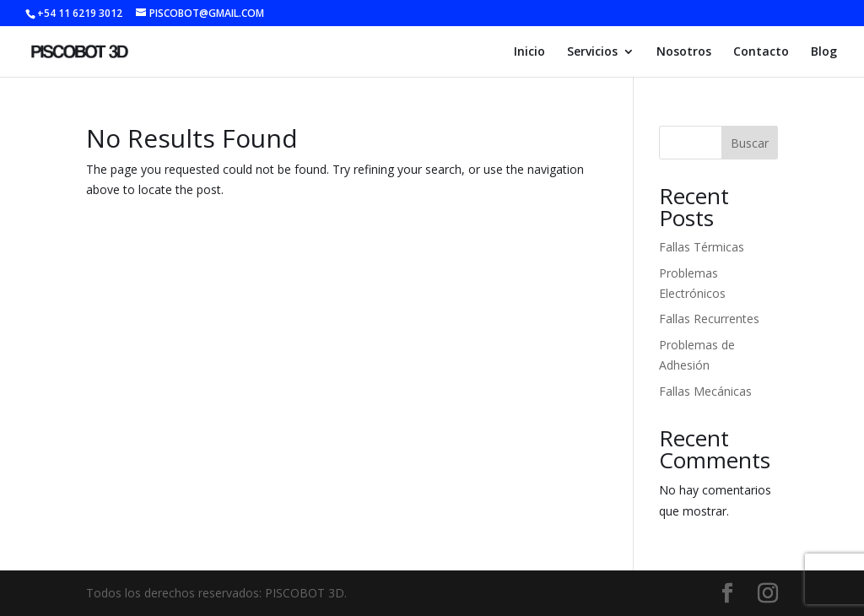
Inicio (529, 52)
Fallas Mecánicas (705, 391)
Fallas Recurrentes (709, 319)
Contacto (761, 52)
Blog (824, 52)
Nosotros (684, 52)
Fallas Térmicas (702, 247)
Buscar (750, 143)
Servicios (592, 52)
